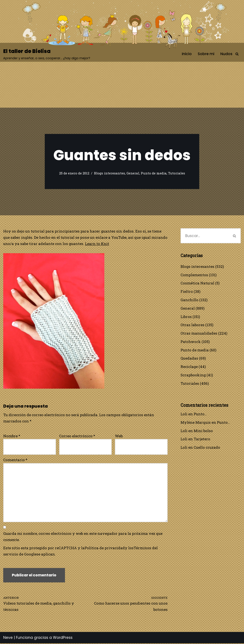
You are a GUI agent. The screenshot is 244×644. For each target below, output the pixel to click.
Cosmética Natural (197, 283)
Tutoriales (177, 173)
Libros (186, 317)
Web (119, 436)
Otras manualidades (199, 333)
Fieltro (187, 292)
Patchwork (191, 342)
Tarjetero (202, 440)
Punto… (200, 414)
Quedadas (189, 359)
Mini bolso (203, 431)
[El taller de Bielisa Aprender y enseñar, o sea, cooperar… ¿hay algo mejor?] (47, 54)
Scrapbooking (193, 375)
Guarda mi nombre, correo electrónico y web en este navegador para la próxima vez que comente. (83, 537)
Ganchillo (189, 300)
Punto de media (154, 173)
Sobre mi (206, 54)
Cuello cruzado (207, 448)
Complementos (194, 275)
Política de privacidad (105, 549)
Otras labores (192, 325)
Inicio (187, 54)
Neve (8, 638)
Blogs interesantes (110, 173)
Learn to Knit (114, 244)
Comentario (15, 460)
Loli (184, 414)
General (133, 173)
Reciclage (189, 367)
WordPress (63, 638)
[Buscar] (237, 54)
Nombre (12, 436)
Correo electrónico (77, 436)
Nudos (226, 54)
